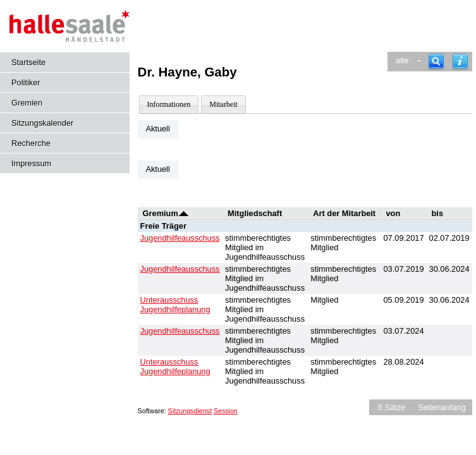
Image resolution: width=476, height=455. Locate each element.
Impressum (31, 163)
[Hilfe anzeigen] (460, 62)
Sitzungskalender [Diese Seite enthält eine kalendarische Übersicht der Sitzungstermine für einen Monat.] (42, 123)
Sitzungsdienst (190, 411)
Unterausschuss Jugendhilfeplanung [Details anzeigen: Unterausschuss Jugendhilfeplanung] (175, 305)
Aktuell (157, 129)
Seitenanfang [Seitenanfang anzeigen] (442, 407)
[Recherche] (436, 62)
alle (402, 60)
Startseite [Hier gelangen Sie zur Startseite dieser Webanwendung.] (28, 62)
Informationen (169, 104)
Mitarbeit (223, 104)
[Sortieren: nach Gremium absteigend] (184, 213)
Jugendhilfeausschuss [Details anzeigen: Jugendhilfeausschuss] (180, 238)
